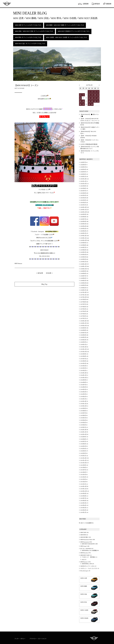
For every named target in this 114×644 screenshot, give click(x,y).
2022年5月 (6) (84, 167)
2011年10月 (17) (85, 463)
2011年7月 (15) (84, 470)
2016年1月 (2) (84, 345)
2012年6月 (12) (84, 444)
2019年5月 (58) (84, 252)
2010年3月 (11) (84, 508)
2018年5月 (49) (84, 281)
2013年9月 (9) (84, 408)
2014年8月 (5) (84, 382)
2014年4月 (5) (84, 392)
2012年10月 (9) (84, 434)
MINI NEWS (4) (84, 535)
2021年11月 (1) (84, 181)
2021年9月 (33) (84, 186)
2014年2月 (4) (84, 397)
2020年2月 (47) (84, 231)
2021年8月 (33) (84, 188)
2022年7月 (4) (84, 162)
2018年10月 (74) (85, 269)
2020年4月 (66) (84, 226)
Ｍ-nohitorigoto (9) (85, 571)
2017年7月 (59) (84, 304)
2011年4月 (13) (84, 477)
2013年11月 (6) (84, 404)
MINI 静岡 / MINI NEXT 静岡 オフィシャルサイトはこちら (65, 25)
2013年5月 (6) (84, 418)
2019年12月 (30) (85, 236)
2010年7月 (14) (84, 498)
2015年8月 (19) (84, 356)
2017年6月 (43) (84, 307)
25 (98, 101)
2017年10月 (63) (85, 297)
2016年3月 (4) (84, 342)
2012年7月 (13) (84, 442)
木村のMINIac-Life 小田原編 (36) (90, 550)
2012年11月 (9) (84, 432)
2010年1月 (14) (84, 512)
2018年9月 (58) (84, 271)
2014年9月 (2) (84, 380)
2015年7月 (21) (84, 359)
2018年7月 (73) (84, 276)
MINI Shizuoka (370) (86, 553)
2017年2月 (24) (84, 316)
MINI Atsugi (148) (85, 546)
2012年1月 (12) (84, 456)
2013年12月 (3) (84, 401)
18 (98, 98)
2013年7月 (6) (84, 413)
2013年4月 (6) (84, 420)
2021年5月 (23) (84, 195)
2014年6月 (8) (84, 387)
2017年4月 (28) (84, 311)
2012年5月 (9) (84, 446)
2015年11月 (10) (85, 349)
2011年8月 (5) (84, 468)
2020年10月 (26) (85, 212)
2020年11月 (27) (85, 210)
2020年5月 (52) (84, 224)
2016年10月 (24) (85, 326)
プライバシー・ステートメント (38, 639)
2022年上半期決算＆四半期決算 (89, 144)
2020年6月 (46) (84, 222)
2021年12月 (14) (84, 179)
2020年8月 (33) (84, 217)
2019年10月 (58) (85, 240)
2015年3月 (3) (84, 368)
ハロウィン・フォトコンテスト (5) (90, 568)
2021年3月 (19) (84, 200)
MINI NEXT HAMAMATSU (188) (90, 544)
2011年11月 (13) (84, 460)
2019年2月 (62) (84, 259)
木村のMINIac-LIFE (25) (88, 564)
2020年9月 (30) (84, 214)
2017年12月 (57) (84, 292)
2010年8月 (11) (84, 496)
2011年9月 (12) (84, 465)
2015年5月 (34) (84, 363)
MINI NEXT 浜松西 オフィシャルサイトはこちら (74, 31)
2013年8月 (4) (84, 411)
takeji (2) (84, 560)
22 (89, 101)
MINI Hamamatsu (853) (86, 542)
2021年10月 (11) (85, 184)
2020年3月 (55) (84, 229)
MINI (7, 4)
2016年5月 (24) (84, 337)
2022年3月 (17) (84, 172)
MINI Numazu (18, 264)
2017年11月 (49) (85, 295)
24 (95, 101)
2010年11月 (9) (84, 489)
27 (83, 104)
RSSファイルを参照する (87, 523)
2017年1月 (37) (84, 318)
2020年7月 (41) (84, 219)
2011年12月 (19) (84, 458)
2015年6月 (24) (84, 361)
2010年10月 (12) (85, 491)
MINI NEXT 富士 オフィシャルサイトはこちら (30, 44)
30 (92, 104)
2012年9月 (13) (84, 437)
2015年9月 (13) (84, 354)
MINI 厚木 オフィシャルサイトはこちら (28, 37)
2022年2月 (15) (84, 174)
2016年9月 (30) (84, 328)
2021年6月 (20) (84, 193)
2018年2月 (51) (84, 288)
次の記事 (49, 273)
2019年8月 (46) (84, 245)
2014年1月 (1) (84, 399)
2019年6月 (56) (84, 250)
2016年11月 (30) (85, 323)
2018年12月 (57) (85, 264)
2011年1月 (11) (84, 484)
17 (95, 98)
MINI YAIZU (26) (84, 533)
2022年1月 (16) (84, 177)
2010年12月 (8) (84, 486)
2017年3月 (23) (84, 314)
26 (80, 104)
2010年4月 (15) (84, 505)
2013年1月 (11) (84, 427)
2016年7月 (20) (84, 333)
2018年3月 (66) (84, 285)
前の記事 (40, 273)
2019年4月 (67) (84, 255)
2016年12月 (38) (85, 321)
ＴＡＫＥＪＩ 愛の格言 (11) (90, 557)
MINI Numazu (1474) (86, 562)
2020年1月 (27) (84, 233)
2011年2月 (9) (84, 482)
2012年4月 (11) (84, 449)
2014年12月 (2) (84, 373)
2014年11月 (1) (84, 375)
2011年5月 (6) (84, 475)
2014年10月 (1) (84, 378)
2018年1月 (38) (84, 290)
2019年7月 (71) (84, 248)
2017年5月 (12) (84, 309)
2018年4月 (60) (84, 283)
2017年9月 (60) (84, 300)
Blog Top (44, 284)
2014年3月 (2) (84, 394)
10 (95, 95)
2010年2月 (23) (84, 510)
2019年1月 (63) (84, 262)
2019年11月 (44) (85, 238)
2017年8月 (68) (84, 302)
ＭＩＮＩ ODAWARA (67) (87, 549)
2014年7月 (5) (84, 385)
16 (92, 98)
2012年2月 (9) (84, 453)
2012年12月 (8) (84, 430)
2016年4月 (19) (84, 340)
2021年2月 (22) (84, 203)
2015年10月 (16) (85, 352)
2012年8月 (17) (84, 439)
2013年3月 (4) (84, 423)
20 (83, 101)
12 (80, 98)
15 (89, 98)
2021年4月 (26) (84, 198)
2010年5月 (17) (84, 503)
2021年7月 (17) (84, 191)
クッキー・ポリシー (20, 639)
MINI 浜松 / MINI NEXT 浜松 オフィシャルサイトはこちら (34, 31)
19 (80, 101)
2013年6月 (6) (84, 416)
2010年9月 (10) (84, 494)
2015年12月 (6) (84, 347)
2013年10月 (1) (84, 406)
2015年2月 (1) (84, 371)
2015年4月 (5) (84, 366)
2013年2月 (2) (84, 425)
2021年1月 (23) (84, 205)
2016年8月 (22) (84, 330)
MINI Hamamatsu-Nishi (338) (88, 540)
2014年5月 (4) (84, 389)
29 (89, 104)
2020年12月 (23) (85, 207)
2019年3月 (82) (84, 257)
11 (98, 95)
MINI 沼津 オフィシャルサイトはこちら (28, 25)
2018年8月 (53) (84, 274)
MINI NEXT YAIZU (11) (86, 555)
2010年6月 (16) (84, 501)
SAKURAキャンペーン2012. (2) (88, 566)
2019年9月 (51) (84, 243)
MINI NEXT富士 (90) (86, 537)
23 (92, 101)
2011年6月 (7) (84, 472)
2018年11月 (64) (85, 266)
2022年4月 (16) (84, 169)
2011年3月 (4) (84, 479)
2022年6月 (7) (84, 165)
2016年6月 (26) (84, 335)
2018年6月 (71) (84, 278)
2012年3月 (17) (84, 451)
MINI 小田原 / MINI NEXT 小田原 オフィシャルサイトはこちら (66, 37)
